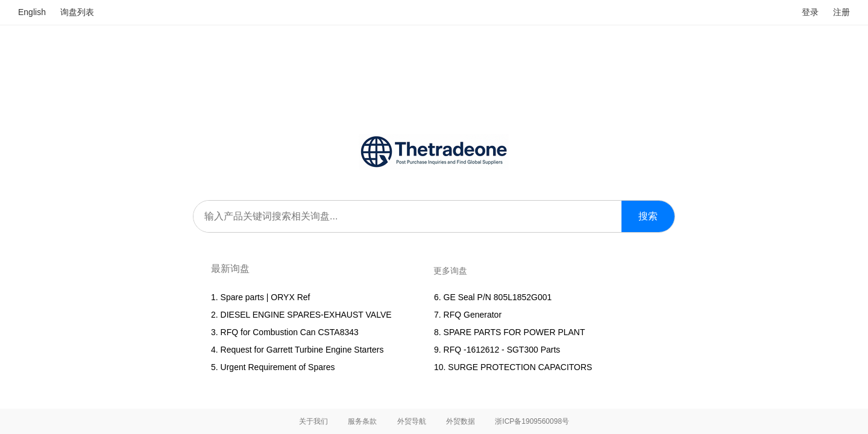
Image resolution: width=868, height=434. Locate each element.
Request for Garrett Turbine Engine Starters (302, 350)
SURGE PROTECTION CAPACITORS (520, 367)
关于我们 (313, 421)
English (32, 12)
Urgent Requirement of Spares (278, 367)
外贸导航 (412, 421)
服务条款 (362, 421)
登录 (810, 12)
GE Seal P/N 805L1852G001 (498, 297)
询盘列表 (77, 12)
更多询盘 (450, 271)
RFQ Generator (473, 315)
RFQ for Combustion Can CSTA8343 (290, 332)
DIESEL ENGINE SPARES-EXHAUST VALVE (306, 315)
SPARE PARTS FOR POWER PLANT (514, 332)
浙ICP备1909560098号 (532, 421)
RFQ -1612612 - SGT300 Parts (502, 350)
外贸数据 (461, 421)
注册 (841, 12)
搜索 (648, 216)
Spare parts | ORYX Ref (266, 297)
